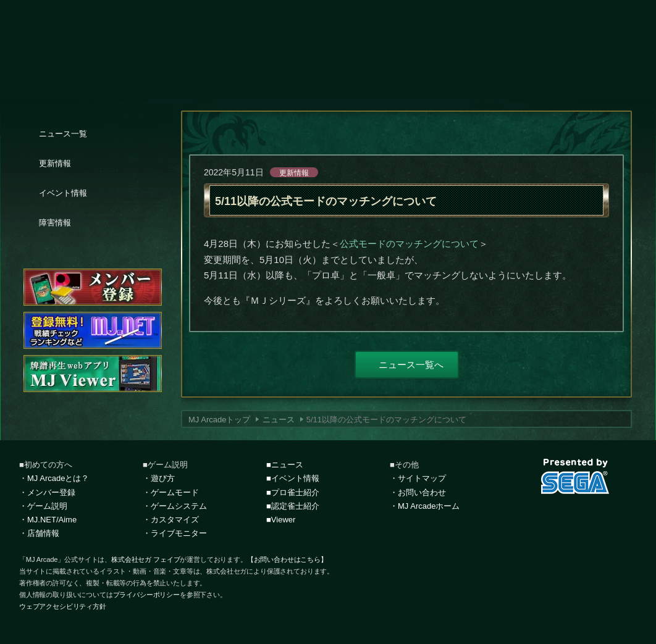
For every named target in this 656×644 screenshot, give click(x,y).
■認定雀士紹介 (293, 506)
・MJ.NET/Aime (48, 520)
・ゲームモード (171, 492)
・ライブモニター (175, 533)
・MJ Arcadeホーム (425, 506)
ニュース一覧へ (411, 365)
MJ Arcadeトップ (219, 420)
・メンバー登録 (47, 492)
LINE (605, 517)
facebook (575, 517)
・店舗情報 (39, 533)
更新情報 (294, 173)
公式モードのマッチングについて (409, 244)
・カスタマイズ (171, 520)
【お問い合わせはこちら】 (287, 559)
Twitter (545, 517)
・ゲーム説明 (43, 506)
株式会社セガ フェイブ (145, 559)
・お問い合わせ (418, 492)
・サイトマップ (418, 478)
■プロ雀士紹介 (293, 492)
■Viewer (281, 520)
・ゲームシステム (175, 506)
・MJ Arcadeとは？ (54, 478)
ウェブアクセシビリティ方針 (63, 606)
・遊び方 (159, 478)
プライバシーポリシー (146, 595)
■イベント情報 (293, 478)
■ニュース (285, 465)
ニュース (279, 420)
